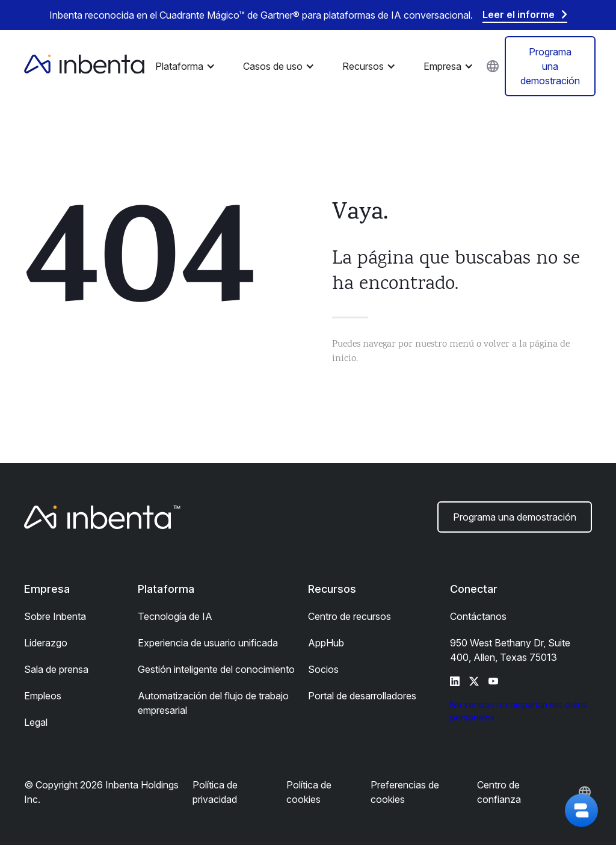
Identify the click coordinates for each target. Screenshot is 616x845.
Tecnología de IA (175, 616)
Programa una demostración (550, 66)
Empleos (43, 696)
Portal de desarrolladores (362, 696)
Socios (323, 669)
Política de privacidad (215, 792)
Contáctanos (478, 616)
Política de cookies (309, 792)
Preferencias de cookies (405, 792)
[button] (188, 66)
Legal (36, 722)
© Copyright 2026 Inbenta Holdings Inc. (101, 792)
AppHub (326, 643)
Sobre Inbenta (55, 616)
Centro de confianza (499, 792)
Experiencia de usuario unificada (208, 643)
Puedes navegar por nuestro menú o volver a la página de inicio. (451, 352)
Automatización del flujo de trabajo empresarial (213, 703)
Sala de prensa (56, 669)
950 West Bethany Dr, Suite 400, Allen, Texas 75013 (510, 650)
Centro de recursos (350, 616)
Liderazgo (46, 643)
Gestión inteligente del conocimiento (216, 669)
